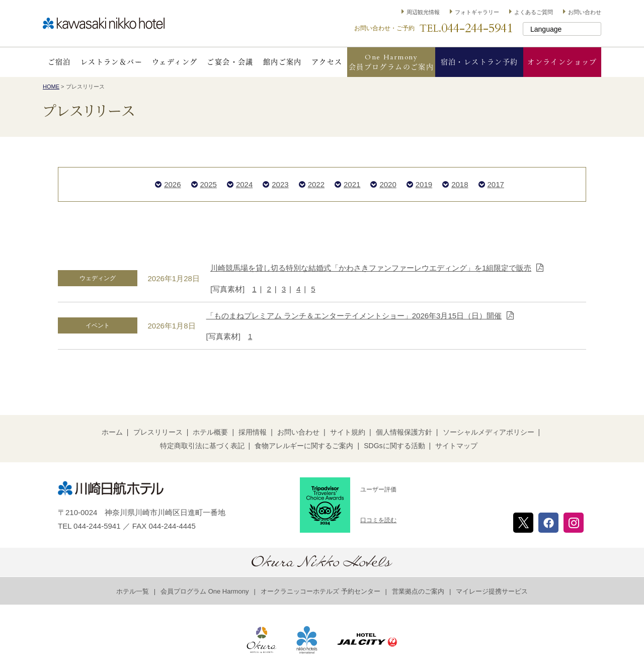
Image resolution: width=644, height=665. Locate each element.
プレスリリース (158, 432)
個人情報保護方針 (404, 432)
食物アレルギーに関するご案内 (304, 446)
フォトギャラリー (477, 12)
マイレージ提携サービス (492, 591)
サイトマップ (456, 446)
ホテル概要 (210, 432)
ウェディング (175, 62)
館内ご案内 (283, 62)
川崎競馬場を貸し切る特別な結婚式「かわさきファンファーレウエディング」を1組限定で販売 (371, 268)
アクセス (327, 62)
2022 (316, 184)
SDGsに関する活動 (394, 446)
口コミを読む (378, 520)
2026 (172, 184)
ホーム (112, 432)
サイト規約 (348, 432)
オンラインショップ (562, 62)
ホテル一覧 (133, 591)
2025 (209, 184)
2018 (460, 184)
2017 (496, 184)
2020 (388, 184)
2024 (244, 184)
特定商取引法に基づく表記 (202, 446)
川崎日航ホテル (104, 23)
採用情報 (253, 432)
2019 (424, 184)
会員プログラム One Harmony (205, 591)
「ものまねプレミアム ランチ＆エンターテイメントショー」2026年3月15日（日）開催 (354, 316)
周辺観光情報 (423, 12)
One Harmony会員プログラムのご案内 (391, 62)
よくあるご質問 (534, 12)
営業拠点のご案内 (418, 591)
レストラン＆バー (111, 62)
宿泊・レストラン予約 (479, 62)
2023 (280, 184)
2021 (352, 184)
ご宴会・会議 (230, 62)
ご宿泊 (59, 62)
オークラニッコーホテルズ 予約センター (320, 591)
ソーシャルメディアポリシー (489, 432)
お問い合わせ (585, 12)
